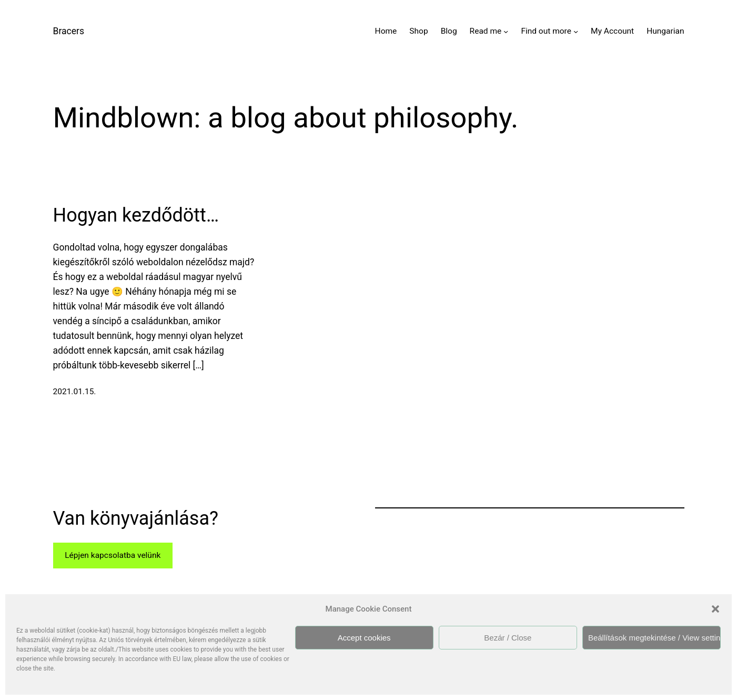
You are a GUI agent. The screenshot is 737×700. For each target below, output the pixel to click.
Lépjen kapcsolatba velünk (113, 555)
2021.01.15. (75, 392)
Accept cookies (364, 638)
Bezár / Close (508, 638)
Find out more (546, 31)
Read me (486, 31)
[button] (715, 609)
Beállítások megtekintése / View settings (654, 638)
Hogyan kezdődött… (136, 215)
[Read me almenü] (506, 31)
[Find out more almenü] (576, 31)
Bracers (69, 31)
